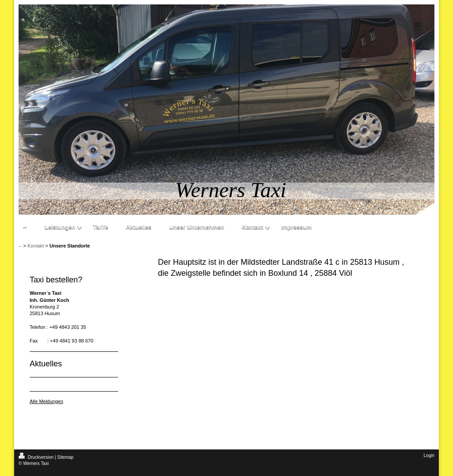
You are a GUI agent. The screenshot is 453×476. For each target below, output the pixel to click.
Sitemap (65, 457)
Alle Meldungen (46, 401)
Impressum (296, 227)
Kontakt (253, 227)
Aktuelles (138, 227)
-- (25, 227)
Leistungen (60, 227)
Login (429, 455)
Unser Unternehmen (196, 227)
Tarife (100, 227)
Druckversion (37, 457)
